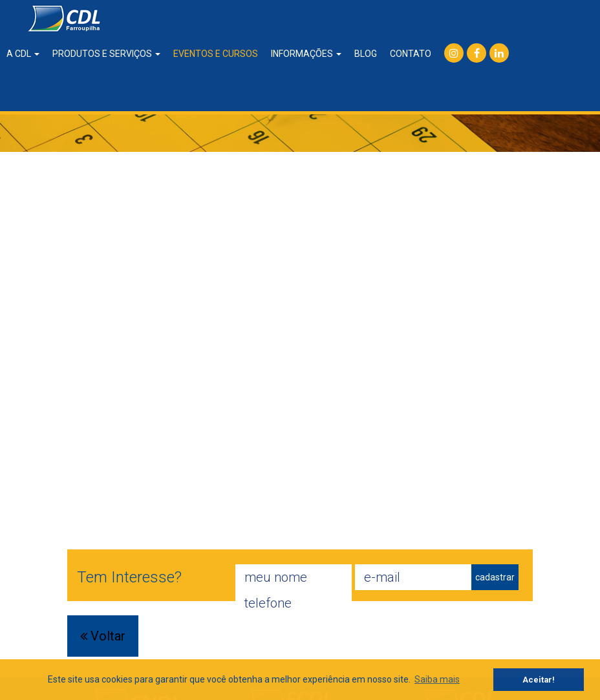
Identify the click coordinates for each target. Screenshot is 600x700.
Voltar (103, 636)
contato (411, 54)
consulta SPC (464, 94)
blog (366, 54)
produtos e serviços (106, 54)
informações (306, 54)
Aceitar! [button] (539, 680)
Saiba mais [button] (437, 679)
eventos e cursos (216, 54)
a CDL (23, 54)
